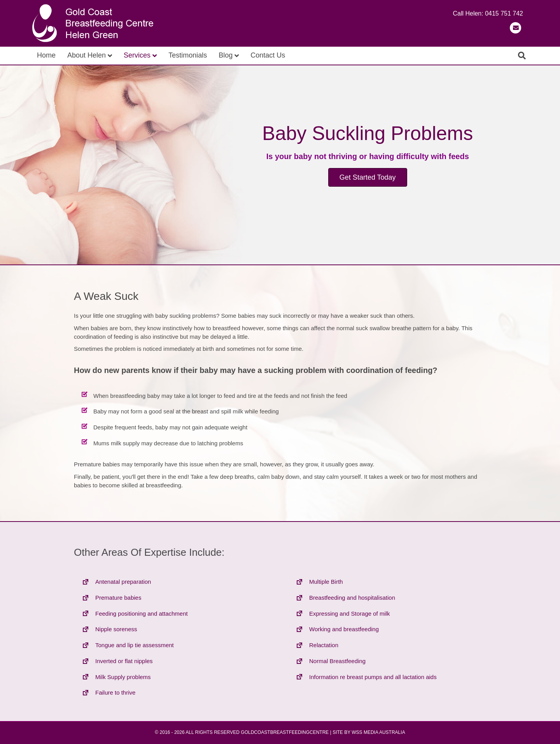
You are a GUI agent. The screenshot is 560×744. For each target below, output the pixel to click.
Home (46, 55)
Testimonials (188, 55)
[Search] (522, 56)
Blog (226, 55)
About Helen (87, 55)
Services (137, 55)
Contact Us (268, 55)
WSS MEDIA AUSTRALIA (378, 732)
